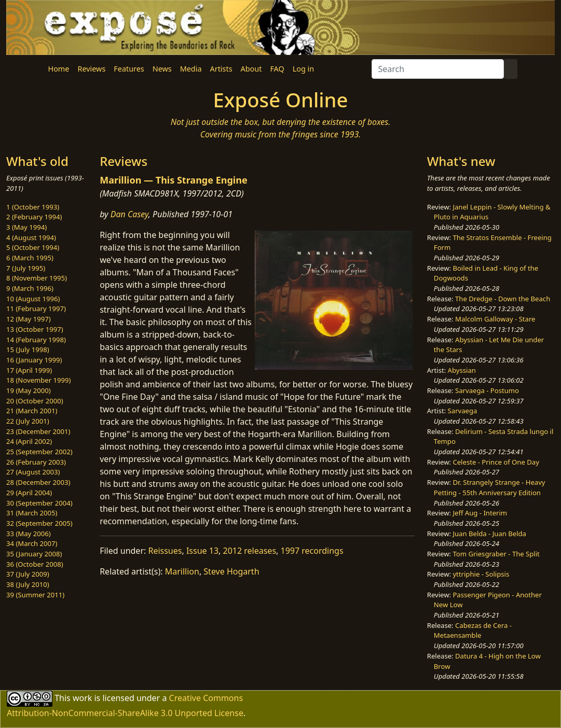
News (162, 69)
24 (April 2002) (29, 441)
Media (191, 69)
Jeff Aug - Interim (480, 513)
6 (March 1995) (30, 258)
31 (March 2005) (32, 513)
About (251, 69)
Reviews (91, 69)
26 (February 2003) (36, 462)
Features (129, 69)
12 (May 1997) (29, 319)
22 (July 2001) (28, 421)
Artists (221, 69)
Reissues (165, 551)
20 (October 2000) (35, 401)
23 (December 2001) (38, 431)
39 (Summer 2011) (35, 595)
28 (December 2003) (38, 482)
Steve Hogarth (231, 571)
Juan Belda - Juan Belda (489, 534)
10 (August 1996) (33, 299)
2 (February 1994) (34, 217)
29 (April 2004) (29, 493)
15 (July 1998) (28, 349)
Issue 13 (202, 551)
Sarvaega (463, 411)
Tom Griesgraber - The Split (496, 554)
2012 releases (250, 551)
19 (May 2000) (29, 390)
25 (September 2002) (39, 452)
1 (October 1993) (33, 207)
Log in (303, 69)
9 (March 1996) (30, 288)
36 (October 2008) (35, 564)
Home (59, 69)
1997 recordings (312, 551)
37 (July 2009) (28, 574)
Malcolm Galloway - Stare (495, 319)
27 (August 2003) (33, 472)
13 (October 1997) (35, 329)
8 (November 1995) (37, 278)
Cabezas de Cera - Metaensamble (473, 631)
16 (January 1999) (34, 360)
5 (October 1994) (33, 247)
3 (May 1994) (26, 227)
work (82, 698)
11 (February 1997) (36, 309)
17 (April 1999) (29, 370)
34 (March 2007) (32, 543)
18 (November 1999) (39, 380)
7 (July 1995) (26, 268)
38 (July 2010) (28, 584)
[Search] (438, 69)
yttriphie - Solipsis (481, 574)
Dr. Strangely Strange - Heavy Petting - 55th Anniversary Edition (490, 487)
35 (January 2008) (34, 554)
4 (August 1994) (31, 237)
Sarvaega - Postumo (487, 390)
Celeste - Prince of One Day (496, 462)
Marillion (182, 571)
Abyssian (462, 370)
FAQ (277, 69)
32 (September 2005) (39, 523)
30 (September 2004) (39, 503)
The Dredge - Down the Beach (503, 299)
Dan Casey (129, 214)
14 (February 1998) (36, 340)
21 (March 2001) (32, 411)
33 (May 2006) (29, 534)
